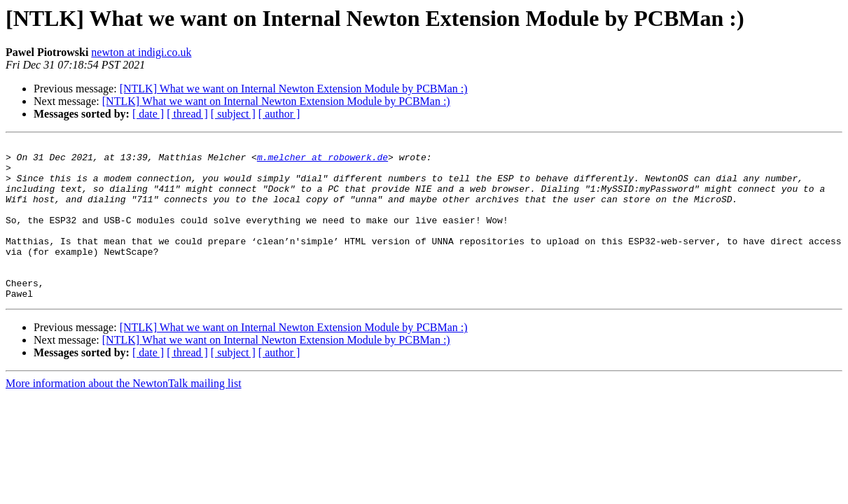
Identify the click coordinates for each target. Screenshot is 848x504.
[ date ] (148, 114)
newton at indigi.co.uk (141, 52)
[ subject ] (233, 114)
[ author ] (279, 114)
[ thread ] (187, 114)
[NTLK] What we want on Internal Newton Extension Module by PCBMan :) (294, 89)
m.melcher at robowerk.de (322, 161)
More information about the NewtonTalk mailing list (124, 415)
